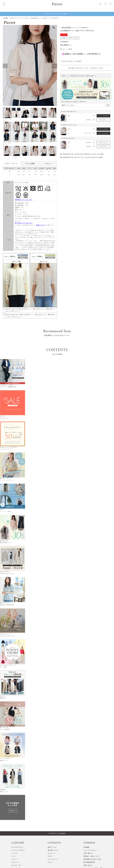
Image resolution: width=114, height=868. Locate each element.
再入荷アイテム (53, 850)
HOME (6, 18)
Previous (5, 66)
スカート (14, 859)
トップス (25, 18)
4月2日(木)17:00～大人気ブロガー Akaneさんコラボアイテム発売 (83, 154)
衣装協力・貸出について (92, 856)
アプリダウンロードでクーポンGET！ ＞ (57, 14)
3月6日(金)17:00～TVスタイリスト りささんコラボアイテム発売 (83, 157)
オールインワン (17, 865)
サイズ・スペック (12, 164)
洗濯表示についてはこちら (24, 200)
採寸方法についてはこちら (24, 223)
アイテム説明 (30, 164)
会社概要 (86, 847)
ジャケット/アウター (18, 850)
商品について (41, 225)
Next (55, 66)
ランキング (51, 853)
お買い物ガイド (89, 853)
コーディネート (53, 859)
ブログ (50, 856)
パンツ (14, 856)
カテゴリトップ (15, 18)
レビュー (48, 164)
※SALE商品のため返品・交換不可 (74, 102)
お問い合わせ (88, 865)
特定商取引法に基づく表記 (92, 859)
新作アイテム (52, 847)
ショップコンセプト (90, 850)
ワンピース (15, 862)
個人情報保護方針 (89, 862)
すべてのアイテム (17, 847)
